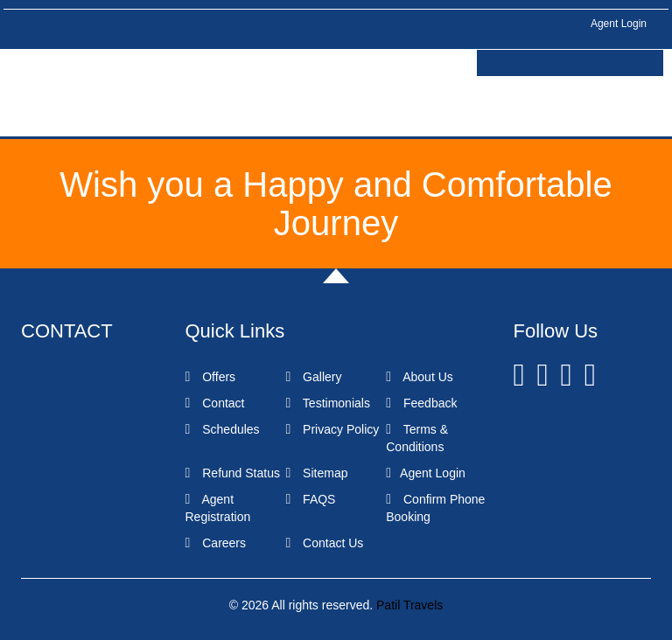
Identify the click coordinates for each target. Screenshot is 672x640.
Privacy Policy (332, 429)
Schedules (223, 429)
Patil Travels (409, 605)
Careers (216, 543)
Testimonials (328, 403)
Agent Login (619, 24)
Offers (211, 377)
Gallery (313, 377)
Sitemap (316, 473)
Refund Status (233, 473)
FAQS (310, 499)
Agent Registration (218, 508)
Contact (215, 403)
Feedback (421, 403)
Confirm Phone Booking (435, 508)
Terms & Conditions (417, 438)
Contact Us (324, 543)
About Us (420, 377)
